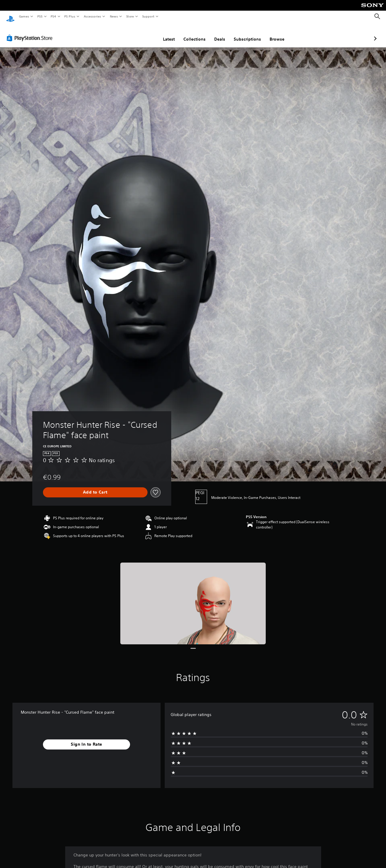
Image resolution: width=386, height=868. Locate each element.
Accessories (92, 16)
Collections (163, 33)
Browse (246, 33)
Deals (188, 33)
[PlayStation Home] (10, 17)
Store (130, 16)
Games (24, 16)
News (114, 16)
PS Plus (70, 16)
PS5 (40, 16)
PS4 (53, 16)
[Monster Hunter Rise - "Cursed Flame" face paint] (193, 598)
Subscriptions (216, 33)
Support (148, 16)
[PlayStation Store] (31, 32)
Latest (137, 33)
